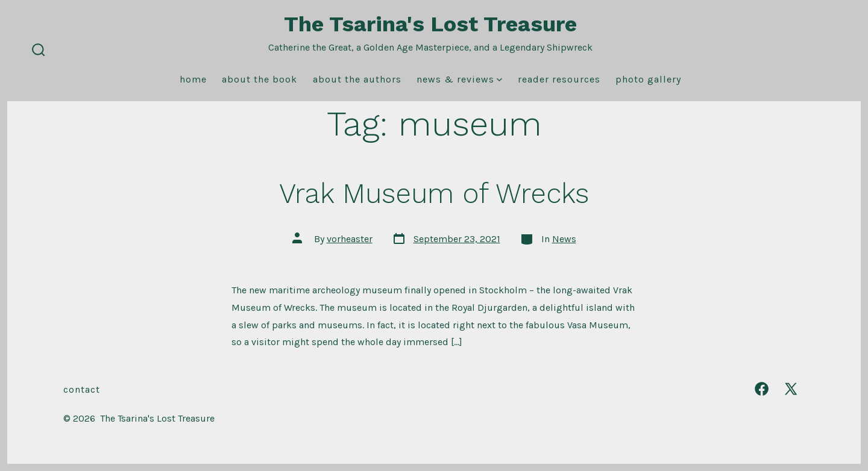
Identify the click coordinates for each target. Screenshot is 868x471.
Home (193, 79)
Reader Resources (559, 79)
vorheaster (350, 239)
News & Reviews (459, 79)
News (564, 239)
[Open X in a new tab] (791, 389)
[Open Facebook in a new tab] (762, 389)
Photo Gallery (648, 79)
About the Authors (357, 79)
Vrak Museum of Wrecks (434, 193)
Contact (82, 389)
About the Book (259, 79)
